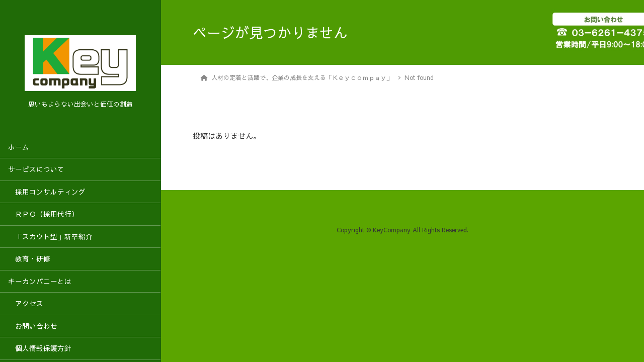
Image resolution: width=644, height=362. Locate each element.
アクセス (26, 303)
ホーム (19, 147)
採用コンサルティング (47, 192)
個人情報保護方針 (40, 348)
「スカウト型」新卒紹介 (50, 237)
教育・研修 (29, 259)
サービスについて (36, 169)
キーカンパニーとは (40, 281)
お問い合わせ (33, 326)
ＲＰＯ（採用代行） (43, 214)
